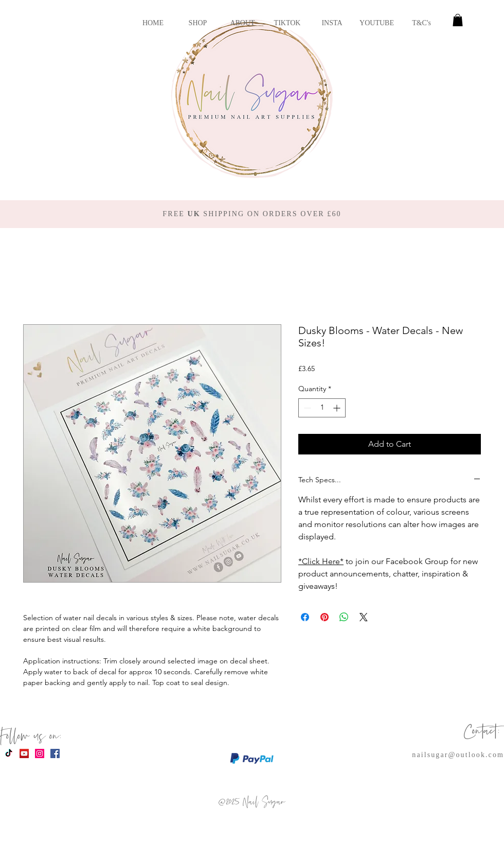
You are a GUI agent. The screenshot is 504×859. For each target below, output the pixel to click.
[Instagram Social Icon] (40, 753)
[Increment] (338, 408)
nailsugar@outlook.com (458, 755)
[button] (458, 20)
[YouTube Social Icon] (24, 753)
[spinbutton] (322, 408)
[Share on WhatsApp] (344, 617)
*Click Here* (321, 561)
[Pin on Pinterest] (325, 617)
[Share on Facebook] (305, 617)
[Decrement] (306, 408)
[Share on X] (364, 617)
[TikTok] (9, 753)
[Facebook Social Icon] (55, 753)
